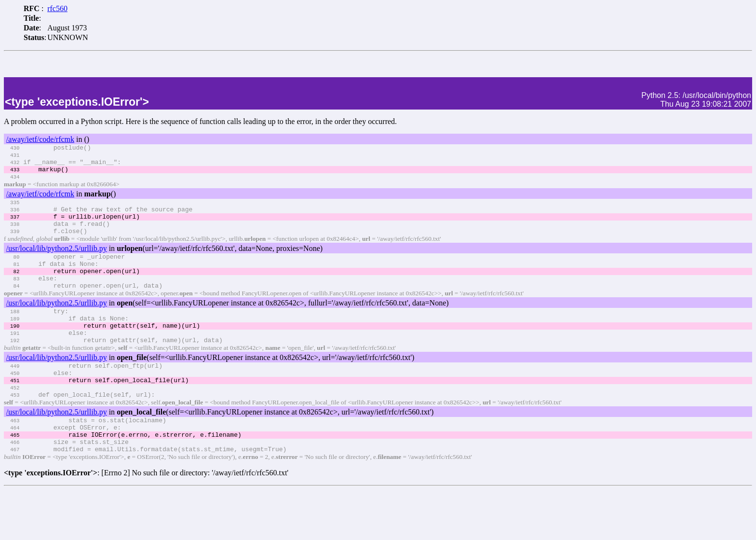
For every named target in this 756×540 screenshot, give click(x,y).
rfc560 (57, 8)
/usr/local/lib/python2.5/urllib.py (57, 266)
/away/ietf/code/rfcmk (40, 142)
